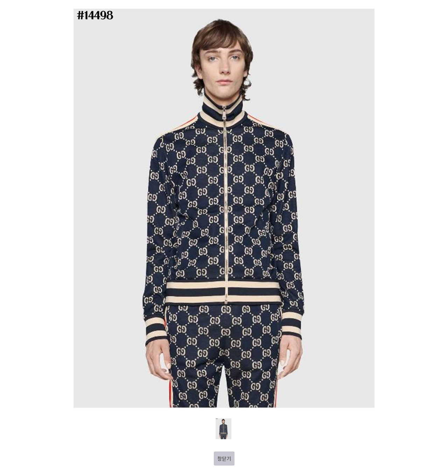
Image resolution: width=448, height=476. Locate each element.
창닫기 (224, 459)
